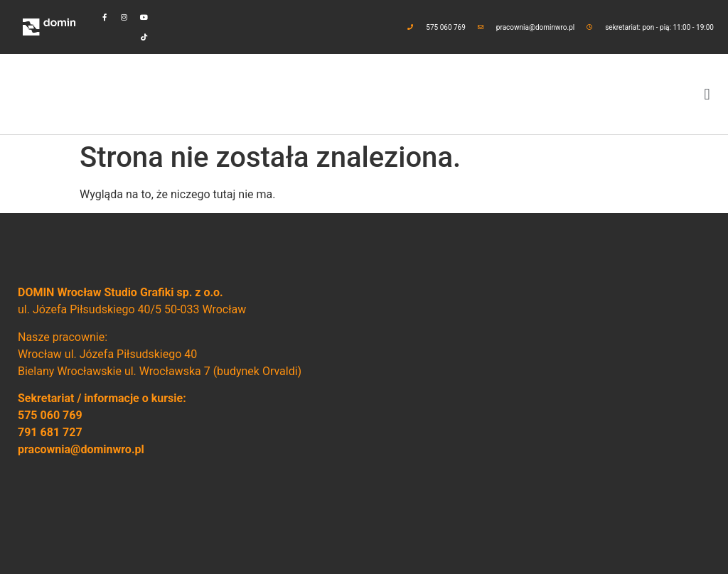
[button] (707, 94)
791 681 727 (50, 432)
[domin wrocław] (537, 394)
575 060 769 (50, 415)
